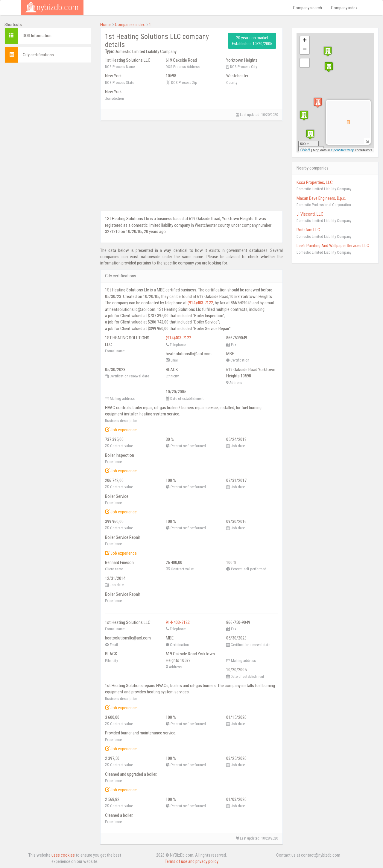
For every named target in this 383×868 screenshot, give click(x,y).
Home (105, 25)
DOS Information (37, 36)
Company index (344, 8)
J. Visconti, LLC (310, 214)
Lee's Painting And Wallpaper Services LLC (333, 246)
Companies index (130, 25)
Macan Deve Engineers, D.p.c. (321, 198)
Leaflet (305, 150)
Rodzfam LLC (308, 230)
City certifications (38, 55)
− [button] (305, 50)
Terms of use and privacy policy (192, 861)
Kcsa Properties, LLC (315, 182)
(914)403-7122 (200, 303)
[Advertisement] (48, 157)
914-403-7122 (178, 622)
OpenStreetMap (343, 150)
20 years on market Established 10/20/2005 (252, 41)
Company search (307, 8)
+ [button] (305, 41)
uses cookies (63, 855)
